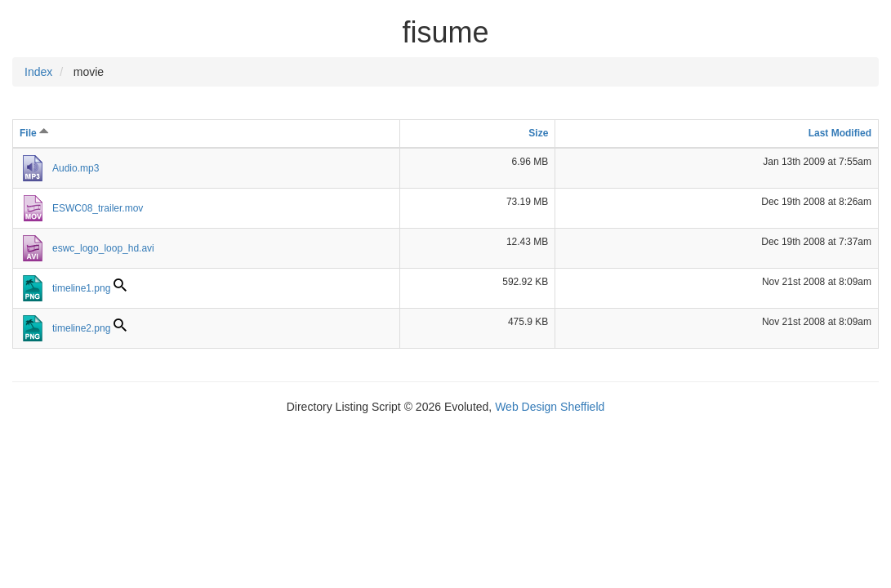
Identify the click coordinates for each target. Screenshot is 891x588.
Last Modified (840, 133)
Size (538, 133)
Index (38, 72)
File (34, 133)
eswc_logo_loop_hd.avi (103, 248)
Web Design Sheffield (550, 407)
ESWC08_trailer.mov (98, 208)
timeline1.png (81, 288)
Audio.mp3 (76, 168)
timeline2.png (81, 328)
